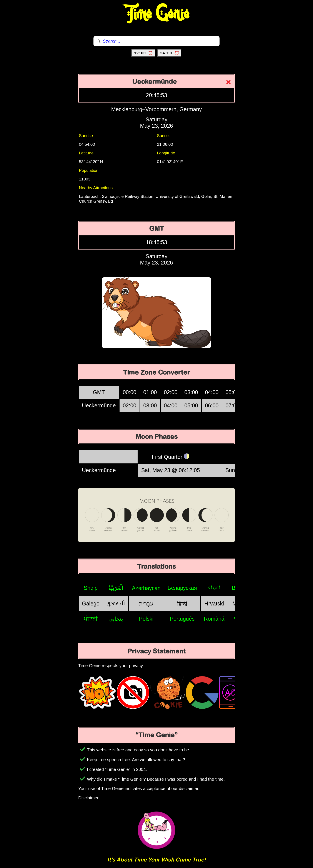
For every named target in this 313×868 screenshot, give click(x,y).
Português (182, 619)
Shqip (91, 588)
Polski (146, 619)
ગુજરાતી (116, 603)
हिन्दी (182, 604)
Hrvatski (214, 603)
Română (214, 619)
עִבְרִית (146, 603)
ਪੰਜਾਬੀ (91, 619)
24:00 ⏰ (170, 53)
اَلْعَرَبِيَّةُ (116, 588)
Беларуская (182, 588)
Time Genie (157, 14)
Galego (91, 603)
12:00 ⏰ (143, 53)
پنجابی (116, 619)
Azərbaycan (146, 588)
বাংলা (214, 587)
